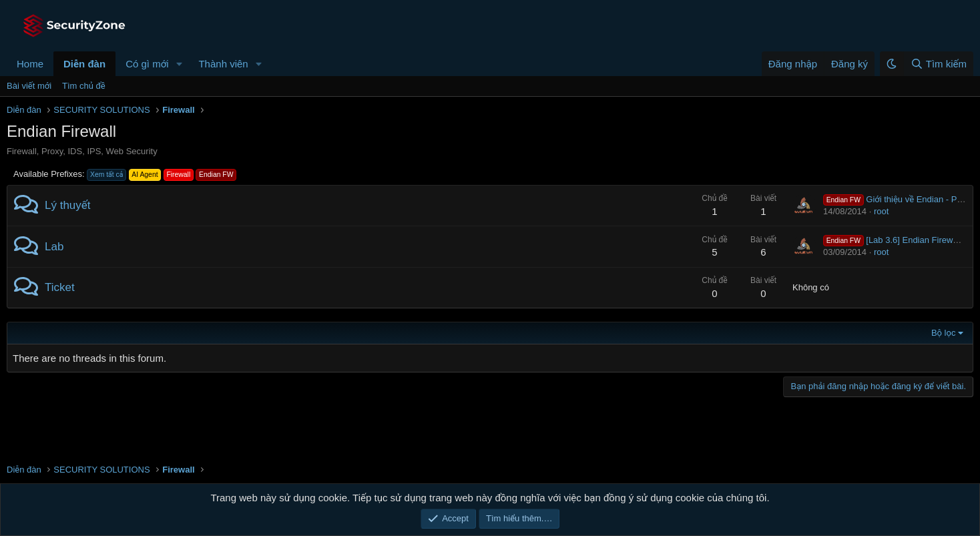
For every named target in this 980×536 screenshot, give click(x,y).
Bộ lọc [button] (944, 333)
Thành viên (223, 64)
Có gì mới (147, 64)
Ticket (60, 287)
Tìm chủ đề (84, 86)
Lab (54, 247)
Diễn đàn (84, 64)
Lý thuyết (68, 205)
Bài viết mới (29, 86)
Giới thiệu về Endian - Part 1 (899, 199)
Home (30, 64)
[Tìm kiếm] (938, 64)
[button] (179, 64)
